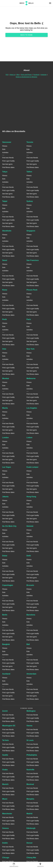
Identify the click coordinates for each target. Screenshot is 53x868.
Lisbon (29, 438)
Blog (18, 75)
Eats (4, 149)
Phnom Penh (32, 290)
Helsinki (30, 526)
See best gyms (7, 164)
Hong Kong (31, 497)
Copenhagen (8, 585)
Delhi (29, 556)
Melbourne (31, 378)
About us (12, 75)
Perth (4, 319)
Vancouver (7, 142)
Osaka (5, 770)
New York (30, 349)
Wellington (31, 711)
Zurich (5, 711)
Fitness (5, 146)
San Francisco (33, 260)
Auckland (6, 674)
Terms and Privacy (26, 75)
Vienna (29, 726)
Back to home (27, 35)
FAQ (7, 75)
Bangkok (6, 644)
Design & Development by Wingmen (26, 77)
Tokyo (5, 172)
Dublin (5, 843)
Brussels (30, 585)
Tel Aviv (5, 740)
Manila (5, 408)
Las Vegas (7, 467)
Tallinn (29, 172)
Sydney (30, 201)
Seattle (5, 755)
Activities (5, 152)
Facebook (36, 75)
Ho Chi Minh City (9, 526)
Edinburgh (31, 828)
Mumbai (6, 378)
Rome (5, 290)
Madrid (29, 814)
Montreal (30, 784)
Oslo (4, 349)
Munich (5, 784)
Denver (30, 843)
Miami (5, 799)
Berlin (5, 615)
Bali (28, 644)
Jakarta (5, 497)
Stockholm (7, 231)
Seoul (5, 260)
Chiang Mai (31, 858)
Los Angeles (32, 408)
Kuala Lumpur (33, 467)
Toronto (30, 142)
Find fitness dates (8, 167)
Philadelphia (32, 755)
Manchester (7, 814)
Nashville (30, 770)
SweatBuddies (14, 865)
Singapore (31, 231)
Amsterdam (31, 674)
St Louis (30, 740)
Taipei (5, 201)
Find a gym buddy (8, 161)
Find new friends (8, 158)
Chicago (6, 858)
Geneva (5, 828)
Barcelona (31, 615)
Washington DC (9, 726)
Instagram (44, 75)
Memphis (30, 799)
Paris (29, 319)
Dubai (5, 556)
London (5, 438)
